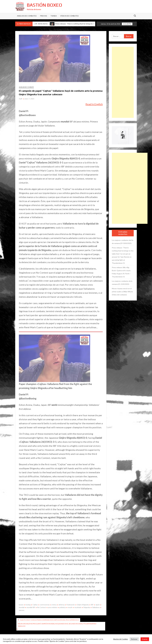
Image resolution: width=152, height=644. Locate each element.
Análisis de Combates (27, 16)
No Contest (42, 607)
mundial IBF (31, 607)
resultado (78, 607)
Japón (98, 605)
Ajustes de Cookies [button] (121, 639)
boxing (28, 605)
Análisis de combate (26, 87)
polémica (63, 607)
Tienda (54, 16)
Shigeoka (87, 607)
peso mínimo (53, 607)
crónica (54, 605)
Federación (71, 605)
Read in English (94, 104)
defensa (62, 605)
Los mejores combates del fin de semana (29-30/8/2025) (123, 242)
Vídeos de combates (69, 16)
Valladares (96, 607)
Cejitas (35, 605)
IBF (92, 605)
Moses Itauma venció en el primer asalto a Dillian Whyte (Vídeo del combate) (122, 292)
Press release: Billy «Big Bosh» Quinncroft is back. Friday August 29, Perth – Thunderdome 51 (121, 272)
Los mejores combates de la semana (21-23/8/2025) (122, 283)
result (70, 607)
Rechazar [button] (134, 639)
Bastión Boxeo (44, 5)
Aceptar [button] (145, 639)
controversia (44, 605)
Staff (20, 99)
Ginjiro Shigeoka (83, 605)
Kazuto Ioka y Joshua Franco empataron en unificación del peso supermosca (50, 620)
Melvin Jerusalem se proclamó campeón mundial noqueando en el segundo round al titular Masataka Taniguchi (57, 625)
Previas (44, 16)
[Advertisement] (123, 82)
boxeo (21, 605)
